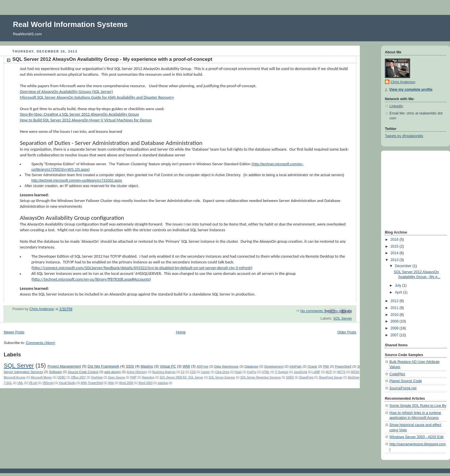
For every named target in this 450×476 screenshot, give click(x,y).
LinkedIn (396, 106)
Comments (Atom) (40, 343)
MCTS (341, 372)
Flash (238, 372)
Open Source (117, 377)
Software (56, 372)
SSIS (130, 366)
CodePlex (397, 374)
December (404, 266)
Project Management (64, 366)
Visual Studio (67, 383)
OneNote (97, 377)
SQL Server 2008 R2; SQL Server (181, 377)
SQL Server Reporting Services (260, 377)
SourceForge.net (403, 388)
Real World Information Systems (70, 24)
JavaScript (300, 372)
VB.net (33, 383)
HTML (266, 372)
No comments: (313, 311)
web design (113, 372)
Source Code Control (83, 372)
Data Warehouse (226, 366)
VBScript (48, 383)
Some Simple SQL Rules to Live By (418, 406)
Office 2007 (78, 377)
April (399, 292)
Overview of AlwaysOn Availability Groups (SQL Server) (66, 92)
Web (111, 383)
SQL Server (343, 318)
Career (206, 372)
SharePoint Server (331, 377)
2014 (395, 253)
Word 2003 (145, 383)
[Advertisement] (402, 190)
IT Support (282, 372)
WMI (186, 366)
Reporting (148, 377)
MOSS (355, 372)
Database (252, 366)
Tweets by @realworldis (404, 136)
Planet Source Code (406, 381)
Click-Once (222, 372)
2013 (395, 260)
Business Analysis (164, 372)
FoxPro (252, 372)
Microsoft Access (15, 377)
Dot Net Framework (103, 366)
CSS (193, 372)
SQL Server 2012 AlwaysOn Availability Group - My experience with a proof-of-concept (112, 59)
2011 (395, 308)
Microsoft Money (41, 377)
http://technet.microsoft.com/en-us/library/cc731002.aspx (77, 180)
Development (274, 366)
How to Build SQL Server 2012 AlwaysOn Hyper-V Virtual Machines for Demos (86, 120)
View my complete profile (411, 90)
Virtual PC (168, 366)
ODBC (62, 377)
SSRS (290, 377)
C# (183, 372)
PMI (326, 366)
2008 (395, 328)
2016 (395, 240)
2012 (395, 301)
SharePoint (306, 377)
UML (20, 383)
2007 (395, 335)
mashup (163, 383)
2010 (395, 315)
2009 (395, 321)
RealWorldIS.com (27, 34)
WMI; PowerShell (92, 383)
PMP (133, 377)
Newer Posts (14, 332)
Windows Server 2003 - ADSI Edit (417, 437)
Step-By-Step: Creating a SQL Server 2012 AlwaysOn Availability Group (79, 114)
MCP (329, 372)
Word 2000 (126, 383)
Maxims (147, 366)
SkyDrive (354, 377)
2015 (395, 246)
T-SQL (8, 383)
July (399, 285)
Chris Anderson (403, 82)
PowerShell (343, 366)
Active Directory (137, 372)
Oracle (312, 366)
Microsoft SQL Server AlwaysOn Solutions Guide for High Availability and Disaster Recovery (97, 97)
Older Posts (347, 332)
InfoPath (296, 366)
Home (181, 332)
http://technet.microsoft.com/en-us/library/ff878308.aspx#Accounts (91, 279)
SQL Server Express (222, 377)
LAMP (316, 372)
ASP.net (202, 366)
